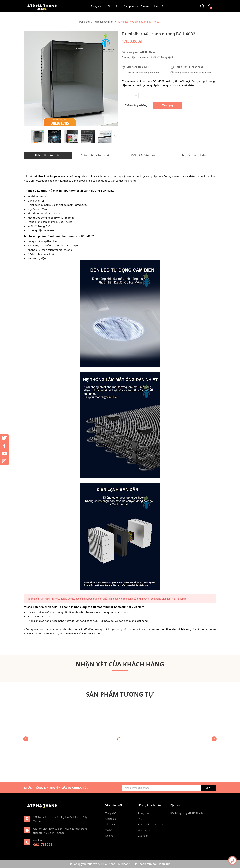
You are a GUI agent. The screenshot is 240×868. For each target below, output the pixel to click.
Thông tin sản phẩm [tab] (48, 155)
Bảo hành (143, 836)
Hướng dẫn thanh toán (151, 825)
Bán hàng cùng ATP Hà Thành (187, 813)
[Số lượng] (130, 95)
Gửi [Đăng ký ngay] (208, 788)
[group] (71, 78)
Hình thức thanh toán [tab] (192, 155)
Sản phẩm (130, 6)
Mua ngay (168, 105)
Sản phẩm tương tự (120, 694)
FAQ (140, 819)
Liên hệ (159, 6)
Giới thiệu (113, 6)
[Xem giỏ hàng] (210, 6)
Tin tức (145, 6)
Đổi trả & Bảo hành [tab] (144, 155)
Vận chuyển (144, 830)
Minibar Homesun (159, 864)
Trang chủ (97, 6)
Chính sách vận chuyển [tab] (96, 155)
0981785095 (43, 845)
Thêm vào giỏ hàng (136, 105)
